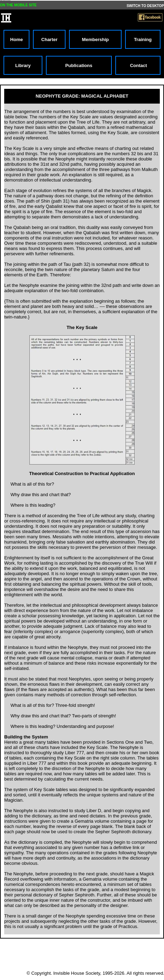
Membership (95, 40)
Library (23, 65)
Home (16, 40)
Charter (49, 40)
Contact (138, 65)
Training (143, 40)
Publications (79, 65)
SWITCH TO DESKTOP (145, 6)
